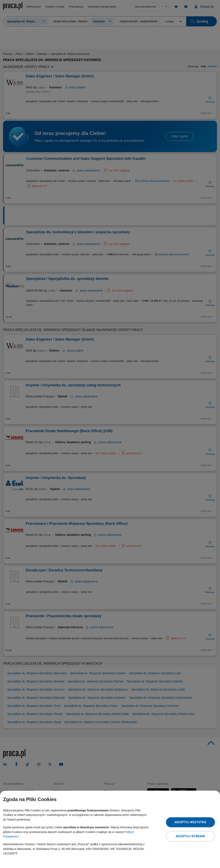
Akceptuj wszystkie (190, 822)
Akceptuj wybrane (190, 836)
